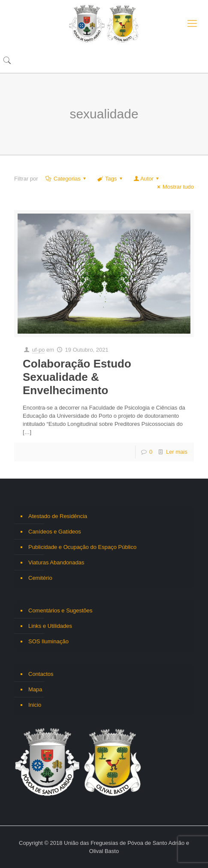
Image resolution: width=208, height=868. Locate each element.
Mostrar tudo (174, 187)
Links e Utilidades (50, 626)
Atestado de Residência (58, 516)
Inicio (35, 705)
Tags (110, 179)
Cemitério (40, 578)
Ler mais (177, 452)
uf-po (39, 350)
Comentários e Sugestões (60, 610)
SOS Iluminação (48, 641)
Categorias (66, 179)
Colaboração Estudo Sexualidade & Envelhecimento (77, 377)
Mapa (35, 689)
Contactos (41, 674)
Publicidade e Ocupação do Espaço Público (82, 547)
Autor (147, 179)
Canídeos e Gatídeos (55, 532)
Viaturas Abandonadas (56, 562)
